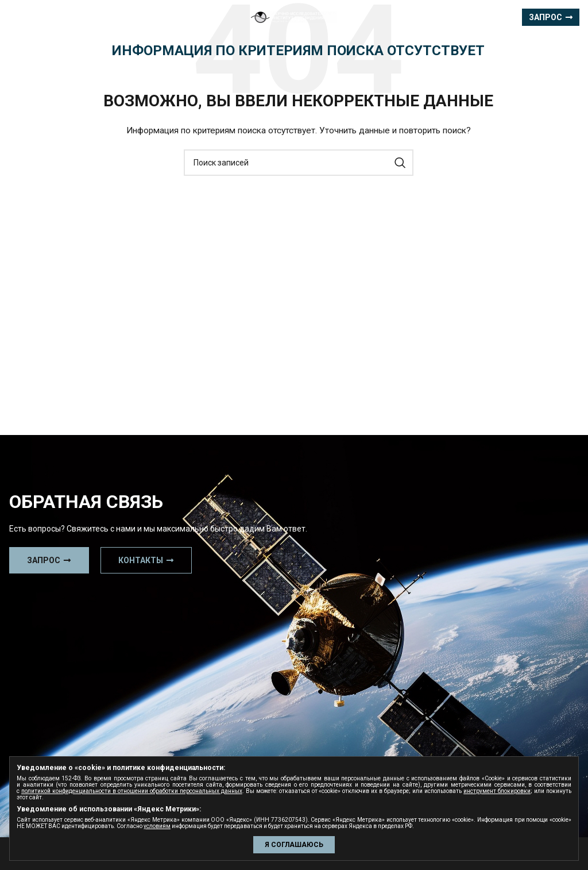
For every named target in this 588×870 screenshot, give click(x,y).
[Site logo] (294, 17)
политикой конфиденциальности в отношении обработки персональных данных (132, 791)
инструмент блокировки (497, 791)
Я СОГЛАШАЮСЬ (294, 845)
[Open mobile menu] (30, 17)
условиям (157, 826)
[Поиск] (299, 163)
